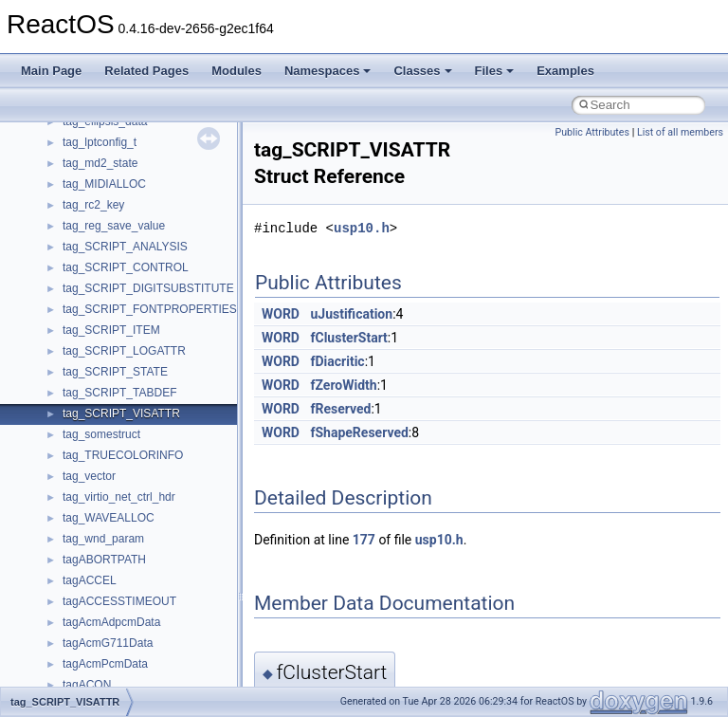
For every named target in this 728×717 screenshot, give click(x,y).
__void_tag (91, 594)
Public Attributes (592, 132)
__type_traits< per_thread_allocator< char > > (178, 385)
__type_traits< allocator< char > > (147, 364)
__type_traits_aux (108, 427)
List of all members (680, 132)
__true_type (92, 176)
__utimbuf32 (94, 552)
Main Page (51, 71)
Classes (422, 71)
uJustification (351, 314)
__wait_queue (98, 656)
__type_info (92, 281)
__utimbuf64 (94, 573)
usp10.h (362, 228)
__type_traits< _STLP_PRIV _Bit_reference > (177, 343)
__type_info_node (108, 302)
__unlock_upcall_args (118, 489)
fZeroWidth (343, 385)
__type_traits (95, 322)
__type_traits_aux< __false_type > (149, 448)
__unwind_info (99, 510)
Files (495, 71)
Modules (237, 71)
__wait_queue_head (114, 677)
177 (364, 540)
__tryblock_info (101, 197)
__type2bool (93, 218)
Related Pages (146, 71)
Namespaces (328, 71)
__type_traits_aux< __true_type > (147, 469)
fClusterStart (348, 338)
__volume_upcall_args (119, 615)
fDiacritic (337, 361)
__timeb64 (89, 135)
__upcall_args (98, 531)
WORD (281, 314)
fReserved (340, 409)
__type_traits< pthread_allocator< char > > (170, 406)
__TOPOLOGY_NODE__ (127, 156)
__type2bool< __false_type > (136, 239)
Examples (565, 71)
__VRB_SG (92, 635)
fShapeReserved (359, 432)
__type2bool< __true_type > (133, 260)
